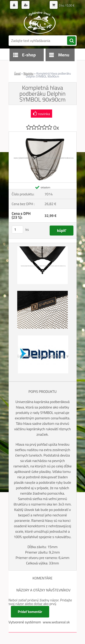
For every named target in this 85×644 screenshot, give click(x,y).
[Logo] (40, 22)
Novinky (28, 73)
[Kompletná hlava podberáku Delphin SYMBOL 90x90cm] (43, 134)
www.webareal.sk (56, 622)
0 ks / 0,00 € (67, 5)
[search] (71, 41)
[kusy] (17, 230)
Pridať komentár (30, 612)
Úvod (17, 73)
